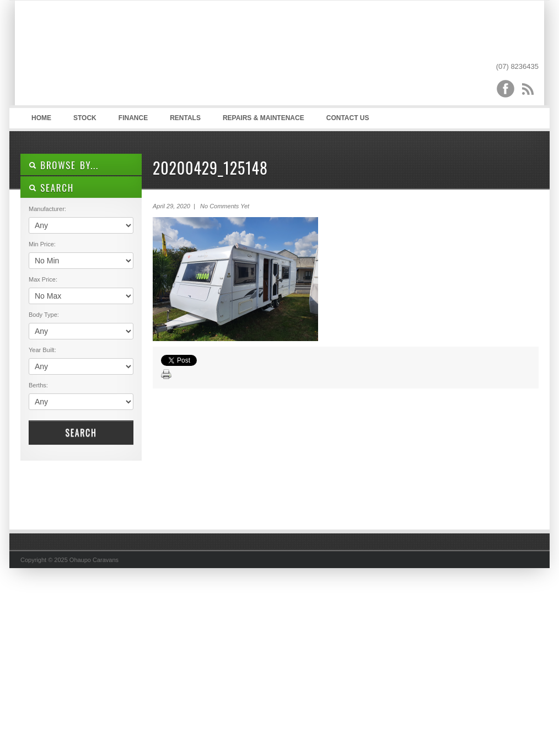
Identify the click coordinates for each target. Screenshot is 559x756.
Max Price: (43, 279)
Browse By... (64, 165)
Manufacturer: (47, 209)
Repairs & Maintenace (264, 118)
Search (81, 433)
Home (41, 118)
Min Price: (42, 244)
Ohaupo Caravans (130, 56)
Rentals (185, 118)
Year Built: (42, 350)
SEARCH (51, 188)
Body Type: (44, 315)
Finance (133, 118)
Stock (85, 118)
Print (166, 375)
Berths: (38, 385)
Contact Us (348, 118)
